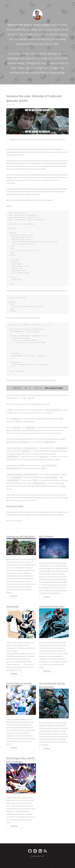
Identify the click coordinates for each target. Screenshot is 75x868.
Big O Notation (46, 536)
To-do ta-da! (12, 607)
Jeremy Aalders (41, 25)
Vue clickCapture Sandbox (15, 506)
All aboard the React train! (52, 607)
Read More (14, 596)
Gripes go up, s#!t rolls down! (20, 536)
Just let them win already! (19, 683)
